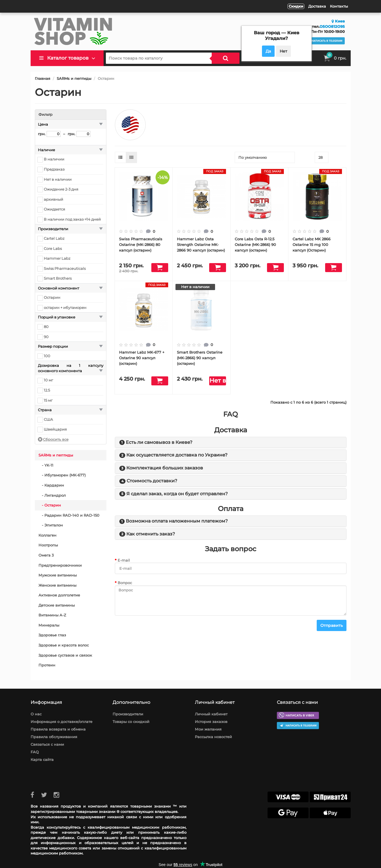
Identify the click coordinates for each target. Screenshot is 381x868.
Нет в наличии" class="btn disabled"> (218, 381)
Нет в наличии (58, 179)
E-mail (124, 560)
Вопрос (125, 583)
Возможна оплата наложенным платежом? (177, 521)
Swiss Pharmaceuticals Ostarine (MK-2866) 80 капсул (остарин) (141, 245)
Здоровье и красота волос (64, 645)
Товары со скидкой (131, 722)
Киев (338, 21)
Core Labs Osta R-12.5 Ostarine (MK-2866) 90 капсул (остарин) (255, 245)
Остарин (52, 297)
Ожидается (54, 209)
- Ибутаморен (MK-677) (62, 475)
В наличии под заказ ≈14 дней (72, 219)
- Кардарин (51, 485)
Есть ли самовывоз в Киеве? (159, 442)
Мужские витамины (58, 575)
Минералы (49, 625)
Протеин (47, 665)
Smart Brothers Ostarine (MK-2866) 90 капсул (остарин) (200, 358)
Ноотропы (48, 545)
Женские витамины (57, 585)
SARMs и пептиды (74, 78)
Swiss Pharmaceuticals (65, 268)
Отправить (332, 625)
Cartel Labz (54, 238)
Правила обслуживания (54, 737)
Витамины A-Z (52, 615)
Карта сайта (42, 759)
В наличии (54, 159)
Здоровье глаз (52, 635)
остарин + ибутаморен (65, 308)
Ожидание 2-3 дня (61, 189)
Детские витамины (57, 605)
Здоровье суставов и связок (65, 655)
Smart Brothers (58, 278)
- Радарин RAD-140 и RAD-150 (69, 515)
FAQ (35, 752)
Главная (43, 78)
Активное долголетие (59, 595)
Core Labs (53, 248)
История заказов (211, 722)
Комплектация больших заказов (165, 468)
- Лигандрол (52, 495)
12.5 (47, 390)
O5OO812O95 (332, 26)
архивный (53, 199)
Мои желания (208, 729)
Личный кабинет (211, 714)
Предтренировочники (60, 565)
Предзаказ (54, 169)
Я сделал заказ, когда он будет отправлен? (177, 494)
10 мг (48, 380)
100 (47, 356)
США (48, 419)
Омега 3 (46, 555)
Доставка (317, 6)
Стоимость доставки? (152, 481)
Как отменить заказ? (151, 534)
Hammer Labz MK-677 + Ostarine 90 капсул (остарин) (142, 358)
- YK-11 (46, 465)
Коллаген (47, 535)
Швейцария (55, 429)
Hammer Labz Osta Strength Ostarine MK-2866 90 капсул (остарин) (201, 245)
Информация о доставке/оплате (61, 722)
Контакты (339, 6)
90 (46, 337)
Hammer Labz (57, 258)
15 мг (48, 400)
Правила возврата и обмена (58, 729)
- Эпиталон (51, 525)
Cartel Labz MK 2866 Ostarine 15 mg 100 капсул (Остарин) (312, 245)
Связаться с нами (47, 744)
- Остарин (50, 505)
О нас (36, 714)
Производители (128, 714)
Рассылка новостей (213, 737)
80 (46, 327)
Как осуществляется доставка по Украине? (177, 455)
